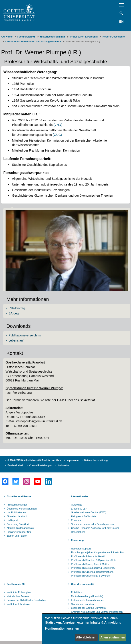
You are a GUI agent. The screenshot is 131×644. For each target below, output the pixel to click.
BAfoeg (14, 313)
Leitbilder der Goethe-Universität (89, 608)
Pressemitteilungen (17, 505)
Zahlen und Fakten (17, 536)
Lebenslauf (16, 340)
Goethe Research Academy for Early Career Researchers (95, 530)
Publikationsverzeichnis (25, 335)
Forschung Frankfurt (18, 524)
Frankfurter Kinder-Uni (19, 532)
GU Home (7, 37)
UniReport (12, 520)
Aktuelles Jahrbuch (17, 516)
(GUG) (57, 135)
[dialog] (87, 629)
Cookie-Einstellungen (41, 465)
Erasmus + (77, 520)
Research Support (81, 549)
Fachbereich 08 (26, 37)
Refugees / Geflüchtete (84, 516)
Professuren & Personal (84, 37)
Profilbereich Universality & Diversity (91, 576)
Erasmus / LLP (79, 509)
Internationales (80, 496)
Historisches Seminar (53, 37)
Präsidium (77, 592)
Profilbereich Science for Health (88, 556)
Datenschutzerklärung (96, 460)
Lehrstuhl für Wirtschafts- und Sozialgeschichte (33, 41)
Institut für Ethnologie (18, 604)
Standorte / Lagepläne (83, 604)
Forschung (78, 540)
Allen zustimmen (113, 637)
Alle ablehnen (86, 637)
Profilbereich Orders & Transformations (92, 572)
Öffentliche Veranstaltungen (22, 509)
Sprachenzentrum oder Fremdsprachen (93, 524)
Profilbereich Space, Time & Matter (90, 564)
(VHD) (58, 125)
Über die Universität (83, 584)
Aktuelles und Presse (19, 496)
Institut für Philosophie (19, 592)
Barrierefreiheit (16, 465)
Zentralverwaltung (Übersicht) (87, 596)
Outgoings (77, 505)
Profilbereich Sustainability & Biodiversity (93, 568)
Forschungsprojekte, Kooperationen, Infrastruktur (98, 552)
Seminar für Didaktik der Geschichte (26, 600)
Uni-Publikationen (16, 512)
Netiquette (63, 465)
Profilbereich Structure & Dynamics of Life (94, 560)
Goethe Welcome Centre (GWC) (89, 512)
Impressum (73, 460)
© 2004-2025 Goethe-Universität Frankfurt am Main (34, 460)
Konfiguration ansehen (62, 628)
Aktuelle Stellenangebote (20, 528)
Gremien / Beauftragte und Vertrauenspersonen (97, 612)
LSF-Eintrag (17, 308)
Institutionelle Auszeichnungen (88, 600)
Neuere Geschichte (114, 37)
